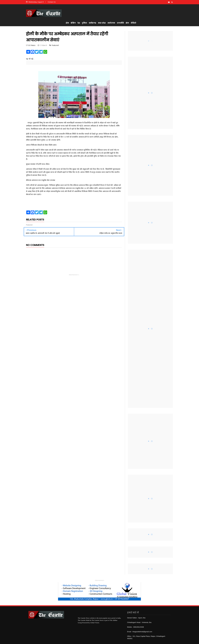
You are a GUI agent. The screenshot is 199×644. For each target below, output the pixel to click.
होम (67, 23)
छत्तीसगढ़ (92, 23)
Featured (55, 45)
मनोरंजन (111, 23)
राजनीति (120, 23)
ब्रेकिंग (73, 23)
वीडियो (133, 23)
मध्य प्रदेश (102, 23)
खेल (127, 23)
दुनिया (84, 23)
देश (79, 23)
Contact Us (52, 2)
